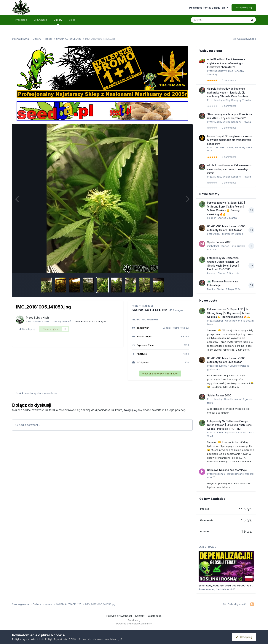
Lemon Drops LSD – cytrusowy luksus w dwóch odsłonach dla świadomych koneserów (230, 140)
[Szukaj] (210, 20)
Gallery (58, 21)
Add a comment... (28, 425)
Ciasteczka (155, 616)
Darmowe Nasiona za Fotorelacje (227, 470)
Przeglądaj (21, 20)
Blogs (72, 20)
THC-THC (220, 147)
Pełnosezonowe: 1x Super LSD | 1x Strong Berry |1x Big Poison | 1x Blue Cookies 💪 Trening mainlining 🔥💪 (229, 313)
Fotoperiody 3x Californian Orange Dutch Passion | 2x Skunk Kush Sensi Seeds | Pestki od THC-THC (230, 425)
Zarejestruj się (244, 7)
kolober (212, 218)
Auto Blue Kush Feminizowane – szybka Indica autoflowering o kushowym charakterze (226, 63)
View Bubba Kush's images (90, 321)
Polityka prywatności (119, 616)
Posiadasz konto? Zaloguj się (209, 8)
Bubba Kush (41, 318)
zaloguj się (130, 410)
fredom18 (220, 474)
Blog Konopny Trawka (238, 100)
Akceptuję (244, 637)
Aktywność (41, 20)
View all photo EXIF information (160, 374)
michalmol (213, 246)
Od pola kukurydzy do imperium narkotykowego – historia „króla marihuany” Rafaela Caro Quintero (228, 92)
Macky (218, 100)
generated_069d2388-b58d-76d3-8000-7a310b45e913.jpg (233, 586)
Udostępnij (27, 329)
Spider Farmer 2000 (219, 242)
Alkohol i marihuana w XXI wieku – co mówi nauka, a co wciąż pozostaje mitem (229, 169)
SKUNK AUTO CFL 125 (150, 310)
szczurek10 (214, 234)
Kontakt (140, 616)
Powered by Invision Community (134, 624)
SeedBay (220, 71)
